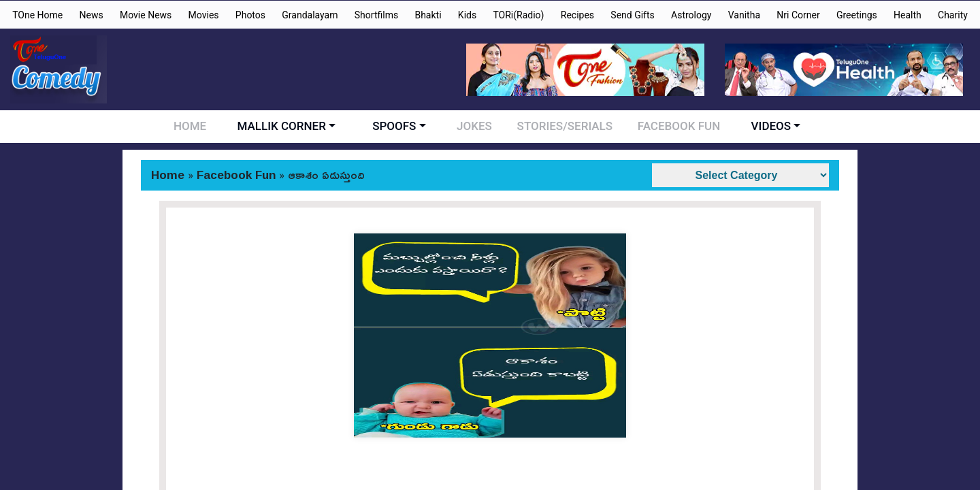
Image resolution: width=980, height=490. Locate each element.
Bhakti (428, 15)
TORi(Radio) (518, 15)
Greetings (857, 15)
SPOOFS (399, 126)
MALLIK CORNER (286, 126)
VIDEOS (762, 126)
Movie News (146, 15)
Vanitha (744, 15)
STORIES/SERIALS (562, 126)
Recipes (577, 15)
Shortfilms (376, 15)
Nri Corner (798, 15)
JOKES (476, 126)
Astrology (691, 15)
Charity (953, 15)
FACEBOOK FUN (672, 126)
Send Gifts (632, 15)
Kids (467, 15)
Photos (250, 15)
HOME (197, 126)
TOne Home (37, 15)
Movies (204, 15)
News (92, 15)
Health (908, 15)
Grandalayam (310, 15)
